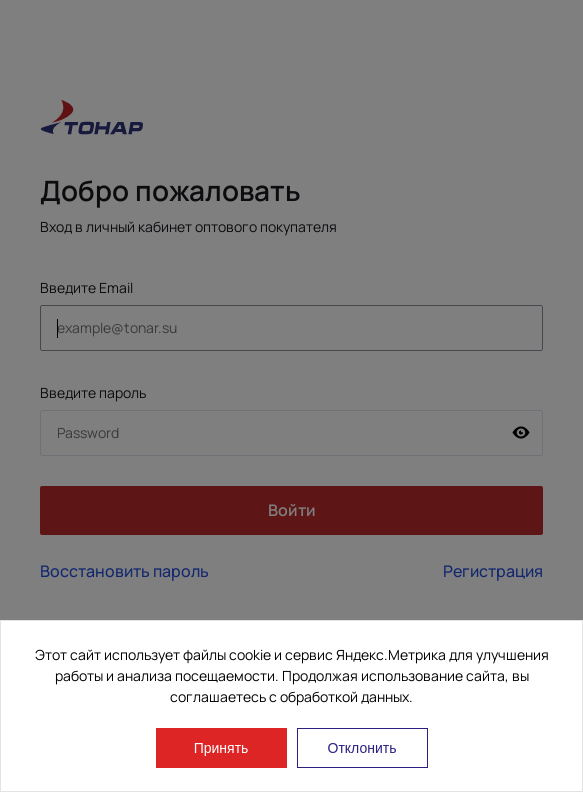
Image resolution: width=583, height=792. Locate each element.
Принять (221, 748)
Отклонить (362, 748)
